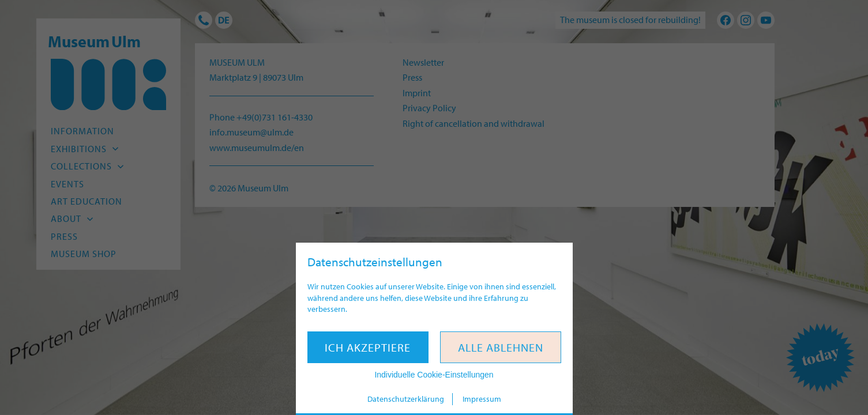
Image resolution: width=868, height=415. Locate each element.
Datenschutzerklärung (406, 399)
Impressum (482, 399)
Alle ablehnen (501, 347)
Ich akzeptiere (368, 347)
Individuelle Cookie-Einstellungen (434, 375)
